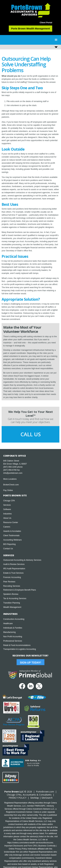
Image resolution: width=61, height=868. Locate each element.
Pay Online (8, 490)
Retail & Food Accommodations (17, 645)
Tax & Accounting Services (15, 598)
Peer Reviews (9, 582)
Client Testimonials (11, 536)
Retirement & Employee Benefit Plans (20, 590)
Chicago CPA (9, 501)
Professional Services (13, 641)
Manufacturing (9, 632)
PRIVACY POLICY (17, 798)
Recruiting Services (12, 586)
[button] (56, 40)
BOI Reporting (9, 544)
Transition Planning (12, 603)
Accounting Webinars (12, 540)
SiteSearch (47, 798)
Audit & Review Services (14, 564)
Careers (7, 527)
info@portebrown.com (13, 473)
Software (7, 509)
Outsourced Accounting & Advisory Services (22, 560)
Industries (7, 514)
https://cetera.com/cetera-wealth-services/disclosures (30, 843)
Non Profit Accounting (13, 637)
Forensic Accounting (12, 577)
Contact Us (8, 549)
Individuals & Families (13, 628)
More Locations (10, 479)
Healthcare (8, 623)
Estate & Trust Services (13, 573)
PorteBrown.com (45, 792)
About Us (7, 518)
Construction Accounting (14, 619)
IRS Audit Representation (14, 569)
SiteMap (35, 798)
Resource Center (11, 522)
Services (7, 505)
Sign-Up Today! (30, 663)
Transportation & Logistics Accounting (20, 649)
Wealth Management (12, 607)
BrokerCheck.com (11, 485)
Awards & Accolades (12, 531)
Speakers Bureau (11, 594)
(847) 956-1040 (10, 467)
